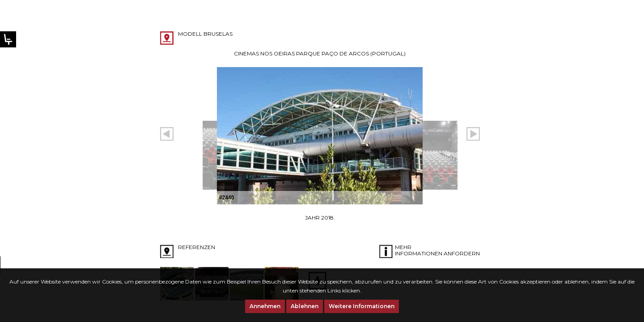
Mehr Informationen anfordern (437, 250)
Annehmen (265, 306)
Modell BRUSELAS (205, 34)
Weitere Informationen (362, 306)
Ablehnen (305, 306)
